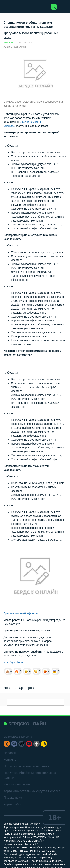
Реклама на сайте (17, 784)
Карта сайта (12, 804)
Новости (10, 753)
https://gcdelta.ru (13, 662)
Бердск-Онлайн (19, 47)
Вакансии (8, 42)
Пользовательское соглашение (26, 766)
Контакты (10, 759)
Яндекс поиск (13, 798)
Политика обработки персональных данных (30, 775)
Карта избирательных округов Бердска (32, 791)
